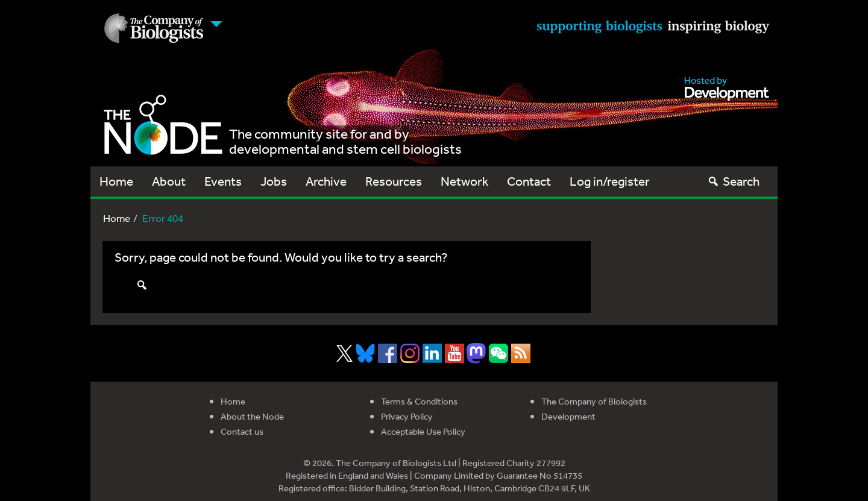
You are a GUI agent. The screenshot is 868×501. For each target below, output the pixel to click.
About (169, 181)
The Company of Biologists (594, 401)
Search (733, 181)
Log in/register (610, 181)
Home (116, 181)
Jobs (274, 181)
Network (464, 181)
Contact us (242, 431)
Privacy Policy (407, 416)
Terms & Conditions (419, 401)
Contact (529, 181)
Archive (326, 181)
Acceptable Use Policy (423, 431)
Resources (394, 181)
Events (223, 181)
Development (568, 416)
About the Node (252, 416)
